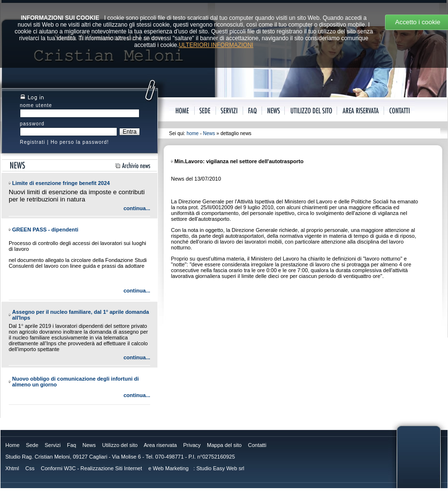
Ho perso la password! (80, 142)
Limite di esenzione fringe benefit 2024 (61, 183)
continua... (137, 208)
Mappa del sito (224, 445)
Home (12, 445)
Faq (71, 445)
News (209, 133)
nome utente (36, 105)
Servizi (53, 445)
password (32, 124)
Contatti (257, 445)
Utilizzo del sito (120, 445)
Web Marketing (171, 468)
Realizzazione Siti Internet (111, 468)
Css (30, 468)
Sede (32, 445)
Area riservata (160, 445)
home (193, 133)
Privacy (192, 445)
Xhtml (12, 468)
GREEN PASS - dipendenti (45, 230)
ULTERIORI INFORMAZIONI (216, 45)
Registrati (32, 142)
